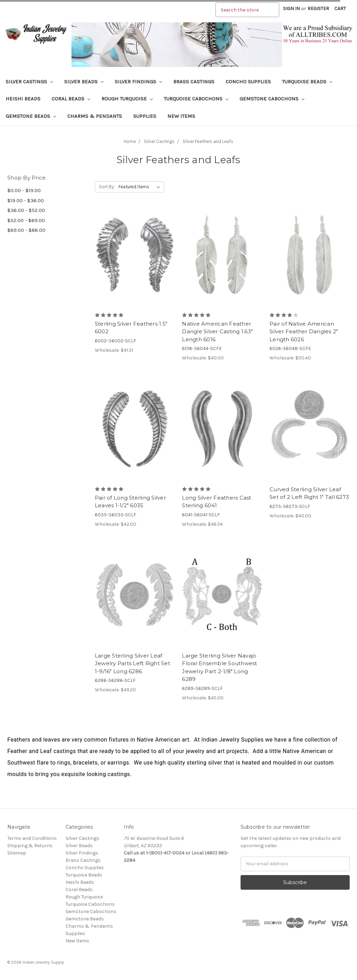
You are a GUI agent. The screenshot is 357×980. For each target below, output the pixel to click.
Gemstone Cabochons (272, 99)
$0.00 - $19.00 (24, 190)
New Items (181, 116)
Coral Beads (71, 99)
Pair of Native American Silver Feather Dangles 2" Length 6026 (304, 332)
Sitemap (17, 853)
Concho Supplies (248, 82)
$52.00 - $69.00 (26, 220)
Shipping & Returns (30, 846)
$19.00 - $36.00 (26, 200)
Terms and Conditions (32, 838)
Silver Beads (84, 82)
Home (130, 141)
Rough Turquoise (127, 99)
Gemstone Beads (31, 116)
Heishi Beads (23, 99)
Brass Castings (194, 82)
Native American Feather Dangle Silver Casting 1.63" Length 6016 (217, 332)
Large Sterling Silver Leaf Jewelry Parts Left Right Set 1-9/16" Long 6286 (132, 663)
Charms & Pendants (95, 116)
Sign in (291, 9)
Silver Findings (138, 82)
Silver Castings (29, 82)
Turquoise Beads (307, 82)
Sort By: (107, 187)
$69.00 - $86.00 (26, 230)
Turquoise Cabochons (196, 99)
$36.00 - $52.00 (26, 210)
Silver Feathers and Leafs (208, 141)
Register (318, 9)
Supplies (145, 116)
